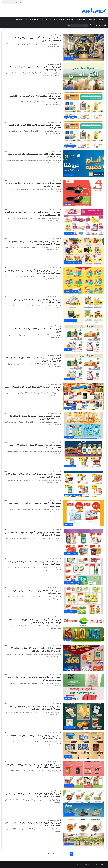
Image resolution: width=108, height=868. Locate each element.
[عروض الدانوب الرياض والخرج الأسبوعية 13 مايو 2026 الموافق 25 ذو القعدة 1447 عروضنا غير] (83, 542)
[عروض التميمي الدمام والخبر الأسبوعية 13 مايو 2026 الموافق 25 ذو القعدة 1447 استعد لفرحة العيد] (83, 251)
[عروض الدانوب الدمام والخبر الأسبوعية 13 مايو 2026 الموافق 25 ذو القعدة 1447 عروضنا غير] (83, 571)
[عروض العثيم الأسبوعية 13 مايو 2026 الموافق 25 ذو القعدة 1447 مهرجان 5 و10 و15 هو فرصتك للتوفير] (83, 629)
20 (49, 854)
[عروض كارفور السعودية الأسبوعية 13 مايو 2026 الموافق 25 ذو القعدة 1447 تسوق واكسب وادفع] (83, 222)
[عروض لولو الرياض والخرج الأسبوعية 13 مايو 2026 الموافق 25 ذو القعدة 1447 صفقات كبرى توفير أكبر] (83, 658)
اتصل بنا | (85, 865)
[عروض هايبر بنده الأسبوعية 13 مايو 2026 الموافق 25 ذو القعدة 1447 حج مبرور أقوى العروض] (83, 368)
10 (54, 854)
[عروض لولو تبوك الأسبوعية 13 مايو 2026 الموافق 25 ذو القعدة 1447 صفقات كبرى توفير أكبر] (83, 745)
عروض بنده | (91, 865)
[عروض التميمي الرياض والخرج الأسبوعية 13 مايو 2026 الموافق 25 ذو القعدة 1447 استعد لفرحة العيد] (83, 280)
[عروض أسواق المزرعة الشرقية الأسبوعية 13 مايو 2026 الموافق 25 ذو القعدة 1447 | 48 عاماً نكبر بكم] (83, 774)
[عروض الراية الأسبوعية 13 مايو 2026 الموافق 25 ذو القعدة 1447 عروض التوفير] (83, 513)
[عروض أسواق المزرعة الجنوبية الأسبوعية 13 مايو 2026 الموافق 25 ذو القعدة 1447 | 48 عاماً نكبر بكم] (83, 833)
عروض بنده (102, 19)
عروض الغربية (48, 19)
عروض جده (71, 19)
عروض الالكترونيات (22, 19)
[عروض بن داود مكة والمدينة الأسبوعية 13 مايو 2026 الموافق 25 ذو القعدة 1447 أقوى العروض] (83, 426)
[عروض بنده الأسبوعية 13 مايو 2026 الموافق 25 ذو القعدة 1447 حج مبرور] (83, 338)
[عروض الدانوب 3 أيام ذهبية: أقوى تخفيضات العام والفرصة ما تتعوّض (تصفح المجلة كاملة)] (83, 164)
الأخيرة (38, 854)
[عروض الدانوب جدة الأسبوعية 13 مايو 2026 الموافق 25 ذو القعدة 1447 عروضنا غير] (83, 600)
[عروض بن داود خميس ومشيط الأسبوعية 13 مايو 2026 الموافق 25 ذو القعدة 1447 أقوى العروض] (83, 484)
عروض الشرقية (60, 19)
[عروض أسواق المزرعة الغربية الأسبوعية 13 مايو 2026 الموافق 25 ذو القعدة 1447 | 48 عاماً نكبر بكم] (83, 803)
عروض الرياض (82, 19)
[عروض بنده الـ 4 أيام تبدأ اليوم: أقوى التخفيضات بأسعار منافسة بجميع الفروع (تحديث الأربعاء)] (83, 193)
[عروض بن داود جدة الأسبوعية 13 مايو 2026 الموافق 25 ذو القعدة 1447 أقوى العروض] (83, 455)
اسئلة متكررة (79, 865)
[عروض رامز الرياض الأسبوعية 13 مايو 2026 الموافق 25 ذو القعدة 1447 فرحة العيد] (83, 106)
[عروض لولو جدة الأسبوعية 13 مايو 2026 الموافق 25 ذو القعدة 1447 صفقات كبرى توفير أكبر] (83, 687)
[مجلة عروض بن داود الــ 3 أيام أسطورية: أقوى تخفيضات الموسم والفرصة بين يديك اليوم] (83, 47)
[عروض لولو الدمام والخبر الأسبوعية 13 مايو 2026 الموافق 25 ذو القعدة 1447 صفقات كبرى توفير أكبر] (83, 716)
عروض (97, 865)
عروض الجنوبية (36, 19)
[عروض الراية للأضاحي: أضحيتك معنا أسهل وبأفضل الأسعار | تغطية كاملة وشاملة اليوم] (83, 77)
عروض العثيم (93, 19)
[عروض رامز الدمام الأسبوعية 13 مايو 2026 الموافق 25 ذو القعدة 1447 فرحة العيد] (83, 135)
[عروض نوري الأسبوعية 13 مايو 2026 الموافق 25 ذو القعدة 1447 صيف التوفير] (83, 397)
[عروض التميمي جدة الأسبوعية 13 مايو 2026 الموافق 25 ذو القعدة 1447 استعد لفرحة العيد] (83, 309)
